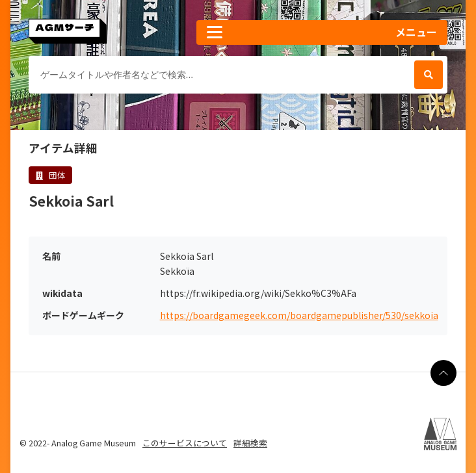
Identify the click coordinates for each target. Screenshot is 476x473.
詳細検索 (250, 443)
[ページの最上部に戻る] (443, 373)
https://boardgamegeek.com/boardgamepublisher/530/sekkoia (299, 315)
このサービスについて (185, 443)
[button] (322, 32)
